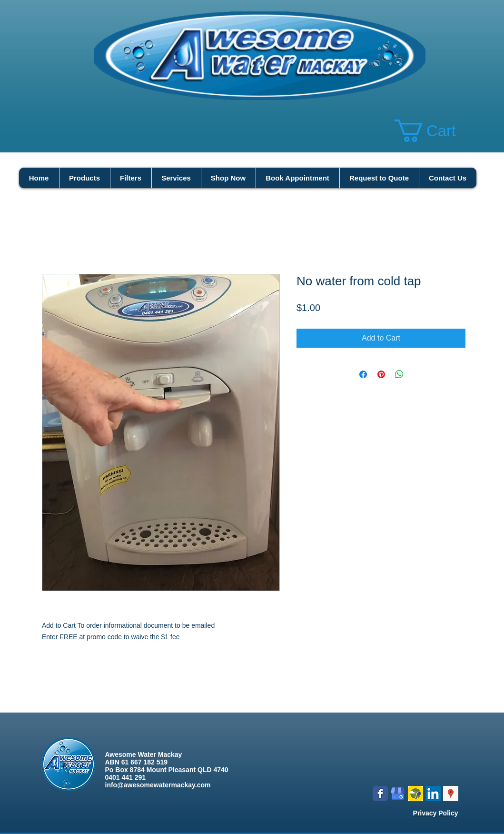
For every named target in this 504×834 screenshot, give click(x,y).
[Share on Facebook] (363, 374)
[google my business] (398, 794)
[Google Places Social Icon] (451, 794)
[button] (437, 131)
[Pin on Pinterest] (381, 374)
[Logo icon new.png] (415, 794)
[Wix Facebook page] (380, 794)
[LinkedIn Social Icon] (433, 794)
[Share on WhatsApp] (399, 374)
